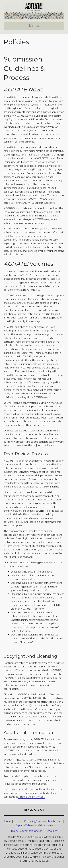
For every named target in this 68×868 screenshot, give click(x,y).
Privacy (14, 831)
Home (8, 821)
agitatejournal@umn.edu (32, 797)
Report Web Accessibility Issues (34, 825)
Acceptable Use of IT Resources (39, 831)
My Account (55, 821)
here (33, 724)
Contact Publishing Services (30, 821)
